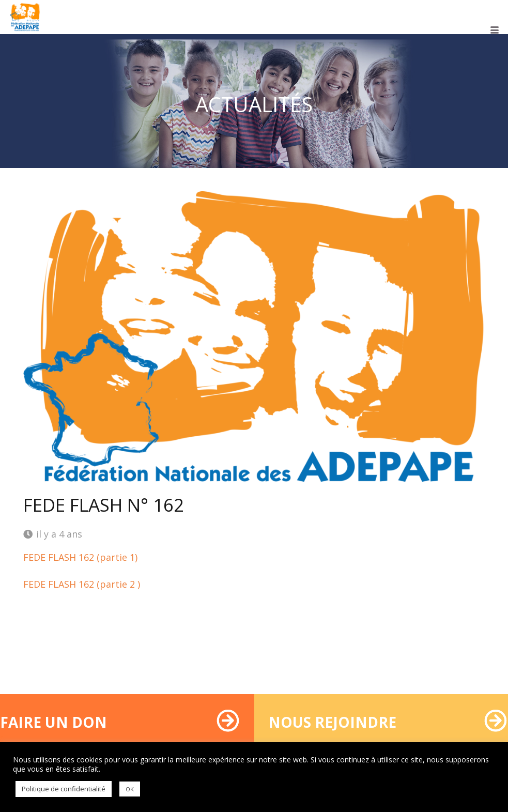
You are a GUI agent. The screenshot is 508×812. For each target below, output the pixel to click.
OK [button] (130, 789)
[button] (495, 30)
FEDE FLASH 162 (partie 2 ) (82, 584)
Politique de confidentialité (64, 789)
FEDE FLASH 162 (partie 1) (80, 557)
